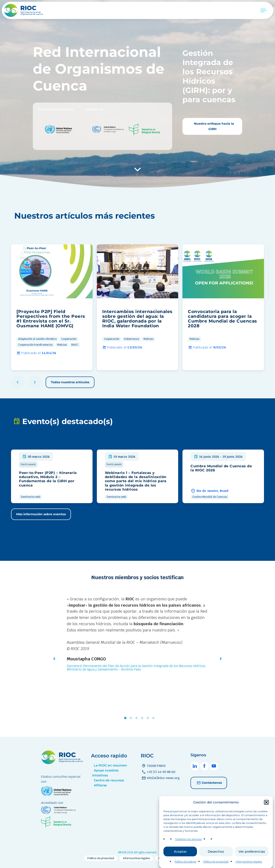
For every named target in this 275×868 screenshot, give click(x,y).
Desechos (216, 854)
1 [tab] (126, 718)
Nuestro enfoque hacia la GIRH (213, 126)
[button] (266, 805)
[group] (52, 307)
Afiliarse (100, 785)
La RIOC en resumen (110, 765)
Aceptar (180, 854)
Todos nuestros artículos (70, 382)
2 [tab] (132, 718)
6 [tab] (154, 718)
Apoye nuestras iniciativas (105, 773)
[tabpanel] (137, 635)
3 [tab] (137, 718)
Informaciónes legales (249, 864)
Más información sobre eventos (41, 514)
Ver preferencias (252, 854)
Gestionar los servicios (188, 842)
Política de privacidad (216, 864)
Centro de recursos (109, 780)
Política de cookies (185, 864)
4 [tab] (143, 718)
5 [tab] (149, 718)
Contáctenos (209, 783)
